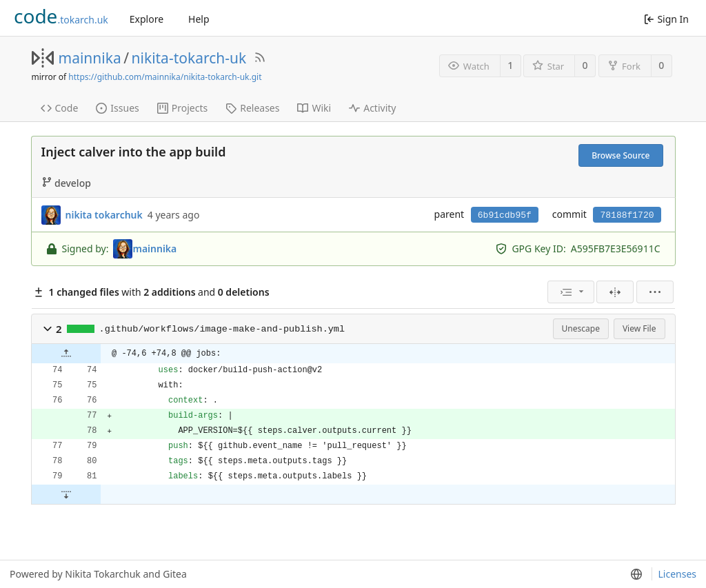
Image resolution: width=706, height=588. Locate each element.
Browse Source (621, 155)
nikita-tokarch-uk (189, 58)
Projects (182, 108)
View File (639, 328)
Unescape (581, 328)
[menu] (571, 292)
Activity (372, 108)
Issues (117, 108)
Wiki (314, 108)
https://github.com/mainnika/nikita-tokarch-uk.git (165, 77)
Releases (252, 108)
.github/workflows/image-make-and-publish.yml (222, 329)
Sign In (666, 19)
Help (199, 19)
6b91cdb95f (505, 215)
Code (60, 108)
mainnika (90, 58)
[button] (48, 329)
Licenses (677, 574)
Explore (147, 19)
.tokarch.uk (61, 16)
